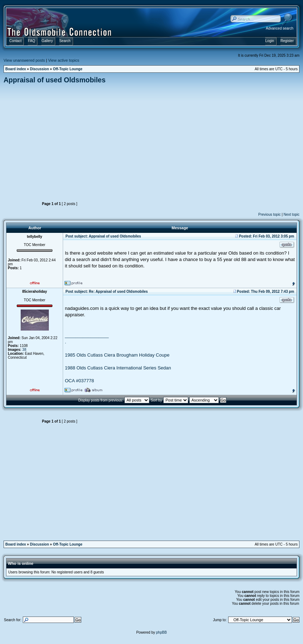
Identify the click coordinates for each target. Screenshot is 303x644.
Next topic (292, 214)
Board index (16, 69)
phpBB (161, 632)
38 (24, 350)
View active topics (64, 60)
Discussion (39, 69)
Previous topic (270, 214)
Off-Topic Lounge (68, 69)
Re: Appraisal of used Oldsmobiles (118, 292)
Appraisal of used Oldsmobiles (55, 80)
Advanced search (280, 28)
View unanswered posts (24, 60)
